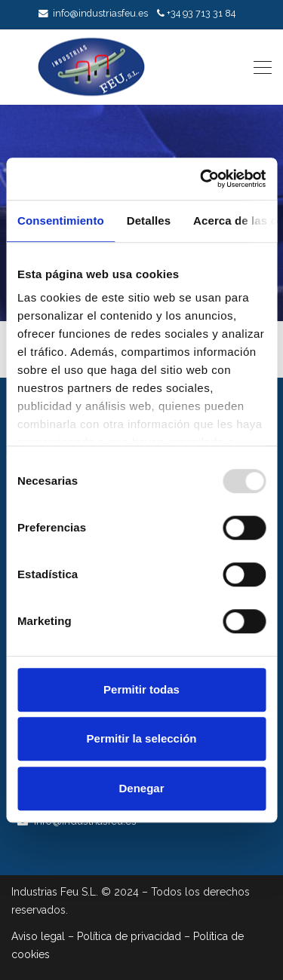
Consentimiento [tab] (61, 220)
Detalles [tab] (149, 220)
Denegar (141, 788)
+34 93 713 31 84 (201, 13)
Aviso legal (38, 936)
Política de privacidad (129, 936)
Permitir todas (141, 689)
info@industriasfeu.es (100, 13)
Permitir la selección (142, 738)
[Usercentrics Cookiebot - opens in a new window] (201, 179)
